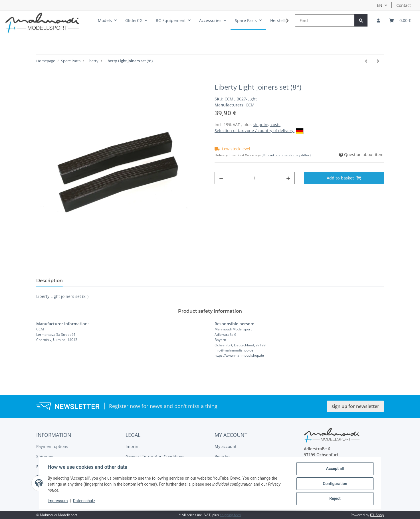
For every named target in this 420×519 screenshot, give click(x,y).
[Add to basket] (41, 80)
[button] (378, 20)
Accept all (334, 469)
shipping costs (267, 125)
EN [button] (380, 5)
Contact (404, 5)
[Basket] (400, 20)
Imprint (133, 446)
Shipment (46, 456)
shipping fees (230, 515)
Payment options (52, 446)
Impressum (58, 501)
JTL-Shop (377, 515)
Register (222, 456)
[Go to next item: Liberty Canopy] (378, 61)
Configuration (334, 484)
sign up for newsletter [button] (355, 406)
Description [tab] (49, 281)
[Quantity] (255, 178)
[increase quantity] (288, 178)
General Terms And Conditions (155, 456)
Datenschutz (85, 501)
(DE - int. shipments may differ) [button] (286, 155)
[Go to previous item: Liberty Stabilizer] (366, 61)
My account (226, 446)
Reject (334, 499)
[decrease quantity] (221, 178)
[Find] (325, 20)
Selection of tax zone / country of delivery (259, 131)
